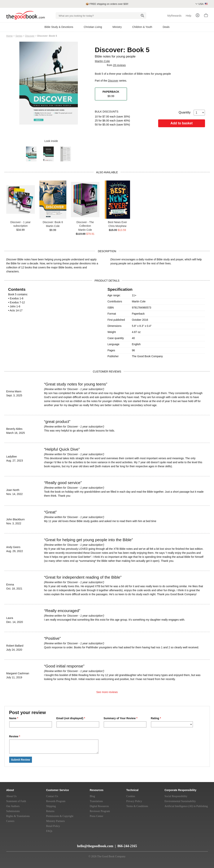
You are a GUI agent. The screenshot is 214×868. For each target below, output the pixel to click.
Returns (50, 811)
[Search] (142, 16)
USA (203, 4)
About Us (11, 796)
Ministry (117, 27)
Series (19, 36)
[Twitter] (25, 844)
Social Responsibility (176, 796)
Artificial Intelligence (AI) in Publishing (186, 806)
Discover (30, 36)
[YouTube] (17, 844)
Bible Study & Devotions (59, 27)
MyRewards (174, 16)
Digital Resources (99, 806)
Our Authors (13, 806)
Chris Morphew (117, 226)
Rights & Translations (18, 816)
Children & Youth (142, 27)
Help (188, 16)
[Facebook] (32, 844)
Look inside (49, 141)
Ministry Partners (55, 821)
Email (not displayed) (71, 718)
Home (10, 36)
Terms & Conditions (137, 806)
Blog (92, 796)
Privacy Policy (134, 801)
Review (15, 736)
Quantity (192, 113)
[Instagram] (38, 844)
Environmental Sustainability (180, 801)
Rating (156, 718)
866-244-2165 (127, 846)
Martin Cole (102, 61)
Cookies (131, 796)
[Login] (198, 16)
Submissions (13, 811)
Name (14, 718)
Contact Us (52, 796)
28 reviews (119, 65)
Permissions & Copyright (60, 816)
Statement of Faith (16, 801)
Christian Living (93, 27)
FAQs (49, 831)
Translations (96, 801)
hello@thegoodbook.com (95, 846)
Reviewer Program (100, 811)
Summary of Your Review (121, 718)
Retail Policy (53, 826)
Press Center (96, 816)
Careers (10, 821)
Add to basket (181, 123)
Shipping (51, 806)
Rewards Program (56, 801)
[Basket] (206, 16)
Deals (166, 27)
